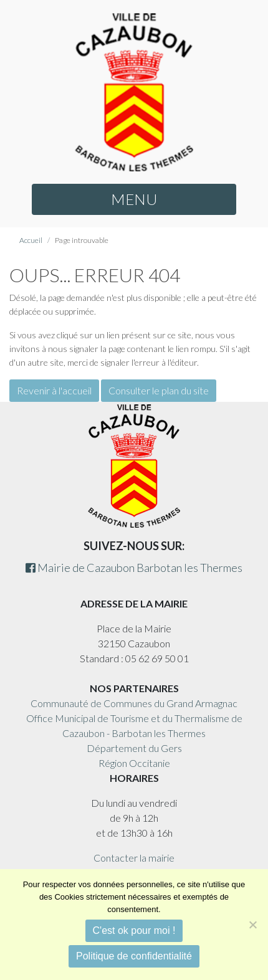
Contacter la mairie (134, 858)
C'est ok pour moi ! (134, 930)
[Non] (252, 925)
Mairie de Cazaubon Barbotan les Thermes (134, 568)
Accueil (31, 240)
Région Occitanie (134, 763)
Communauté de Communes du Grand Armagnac (134, 703)
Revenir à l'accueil (54, 390)
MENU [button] (134, 199)
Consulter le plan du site (159, 390)
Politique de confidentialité (134, 956)
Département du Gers (134, 748)
